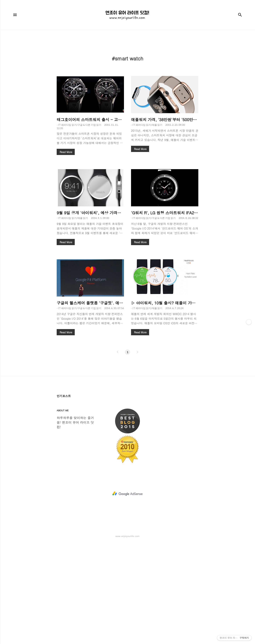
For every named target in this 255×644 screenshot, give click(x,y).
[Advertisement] (127, 60)
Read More (66, 202)
